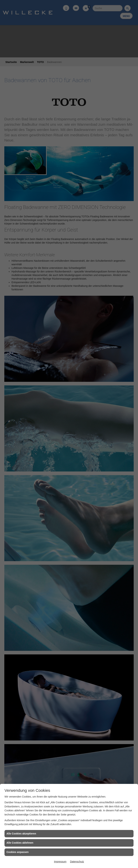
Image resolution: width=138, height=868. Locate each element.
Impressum (60, 862)
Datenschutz (77, 862)
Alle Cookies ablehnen (20, 843)
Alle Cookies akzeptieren (21, 834)
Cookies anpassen (18, 852)
